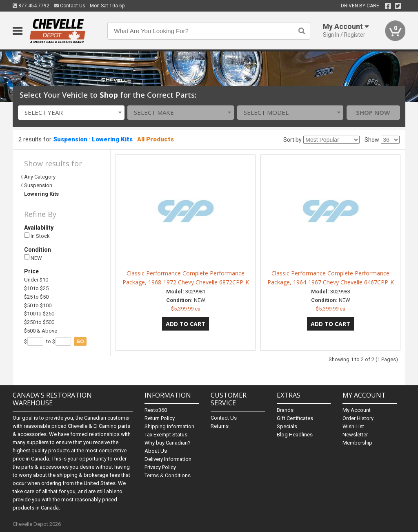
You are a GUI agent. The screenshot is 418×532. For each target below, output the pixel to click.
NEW (33, 258)
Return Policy (160, 418)
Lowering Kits (112, 139)
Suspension (70, 139)
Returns (220, 426)
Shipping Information (169, 426)
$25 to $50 (36, 297)
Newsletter (355, 435)
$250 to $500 (39, 322)
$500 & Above (41, 331)
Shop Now (373, 112)
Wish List (353, 426)
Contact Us (70, 6)
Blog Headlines (295, 435)
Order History (358, 418)
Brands (285, 410)
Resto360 (156, 410)
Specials (287, 426)
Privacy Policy (160, 467)
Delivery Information (168, 459)
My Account (357, 410)
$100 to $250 (39, 314)
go (80, 341)
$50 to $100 (38, 305)
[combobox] (71, 113)
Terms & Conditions (168, 475)
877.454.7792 (31, 6)
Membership (357, 443)
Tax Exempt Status (166, 435)
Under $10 (36, 280)
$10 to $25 (36, 288)
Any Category (40, 177)
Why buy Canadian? (168, 443)
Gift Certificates (295, 418)
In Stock (37, 236)
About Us (156, 451)
